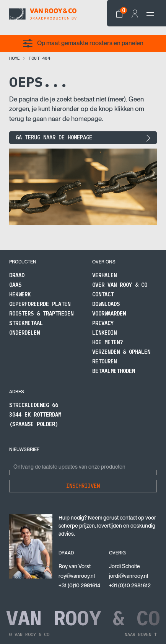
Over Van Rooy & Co (120, 285)
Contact (103, 294)
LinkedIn (104, 333)
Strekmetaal (26, 323)
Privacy (103, 323)
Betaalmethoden (114, 371)
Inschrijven (83, 486)
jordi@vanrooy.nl (129, 576)
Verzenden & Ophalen (121, 352)
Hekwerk (20, 294)
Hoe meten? (107, 342)
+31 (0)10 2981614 (79, 585)
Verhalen (104, 275)
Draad (17, 275)
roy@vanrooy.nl (77, 576)
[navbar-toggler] (150, 14)
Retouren (104, 361)
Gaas (15, 285)
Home (15, 58)
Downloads (106, 304)
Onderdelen (24, 333)
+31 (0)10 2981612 (130, 585)
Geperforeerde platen (40, 304)
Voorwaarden (109, 314)
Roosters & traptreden (41, 314)
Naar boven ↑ (141, 634)
